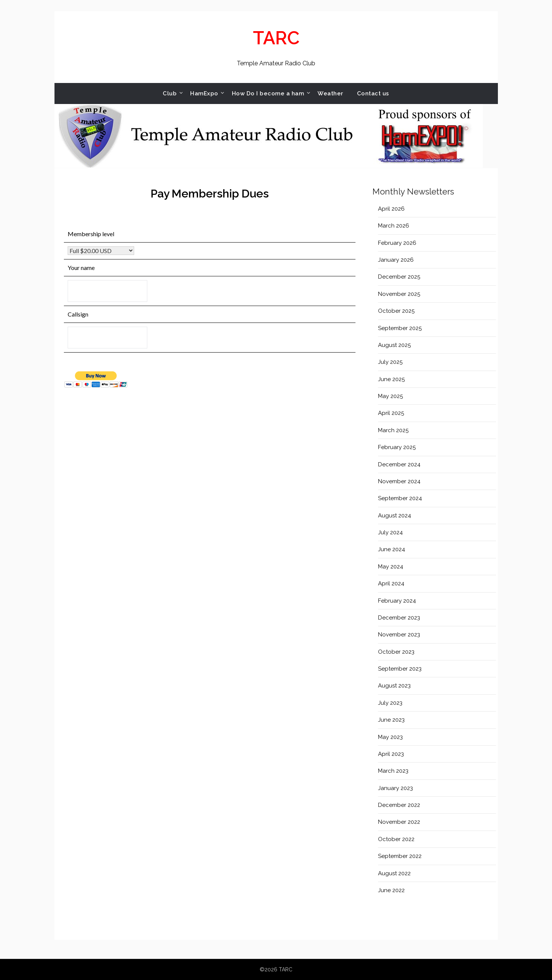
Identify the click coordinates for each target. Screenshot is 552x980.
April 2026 (391, 209)
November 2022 (399, 822)
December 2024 (399, 464)
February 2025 (397, 447)
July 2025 (390, 362)
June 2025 (391, 379)
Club (170, 93)
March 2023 (393, 771)
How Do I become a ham (268, 93)
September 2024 (400, 498)
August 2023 (394, 686)
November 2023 (399, 635)
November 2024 (399, 481)
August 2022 (394, 873)
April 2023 (391, 754)
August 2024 (395, 516)
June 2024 (392, 549)
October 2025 (396, 311)
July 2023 (390, 703)
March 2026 (394, 226)
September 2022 (400, 856)
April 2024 (391, 583)
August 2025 (394, 345)
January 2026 (396, 260)
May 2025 (390, 396)
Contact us (373, 93)
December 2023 (399, 618)
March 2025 (393, 430)
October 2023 (396, 652)
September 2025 (400, 328)
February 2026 (397, 243)
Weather (330, 93)
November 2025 (399, 294)
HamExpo (204, 93)
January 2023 (395, 788)
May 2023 (390, 737)
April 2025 (391, 413)
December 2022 (399, 805)
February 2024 (397, 601)
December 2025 (399, 277)
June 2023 (391, 720)
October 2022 (396, 839)
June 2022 (391, 890)
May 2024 (391, 567)
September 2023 (400, 669)
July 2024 (390, 532)
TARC (276, 38)
